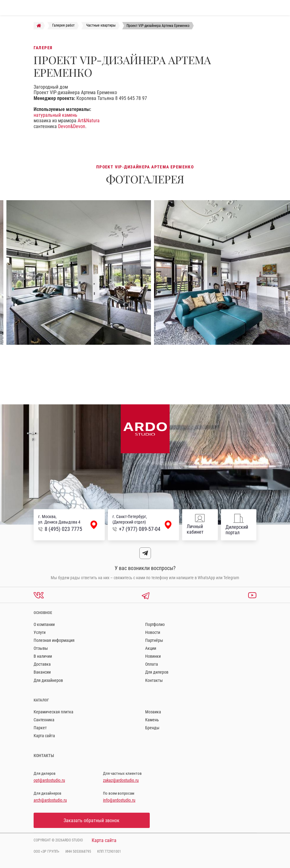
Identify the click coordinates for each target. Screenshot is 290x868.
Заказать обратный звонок (92, 820)
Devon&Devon (72, 126)
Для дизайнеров (48, 680)
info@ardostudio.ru (119, 800)
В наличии (43, 656)
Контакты (154, 680)
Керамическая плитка (53, 712)
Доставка (42, 664)
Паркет (40, 728)
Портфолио (155, 624)
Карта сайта (44, 736)
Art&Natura (89, 121)
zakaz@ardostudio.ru (121, 780)
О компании (44, 624)
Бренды (152, 728)
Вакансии (42, 672)
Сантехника (44, 720)
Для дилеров (157, 672)
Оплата (152, 664)
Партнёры (154, 640)
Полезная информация (54, 640)
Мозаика (153, 712)
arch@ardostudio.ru (50, 800)
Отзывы (41, 648)
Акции (151, 648)
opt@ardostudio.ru (49, 780)
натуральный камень (55, 115)
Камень (152, 720)
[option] (79, 272)
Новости (153, 632)
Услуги (40, 632)
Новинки (153, 656)
